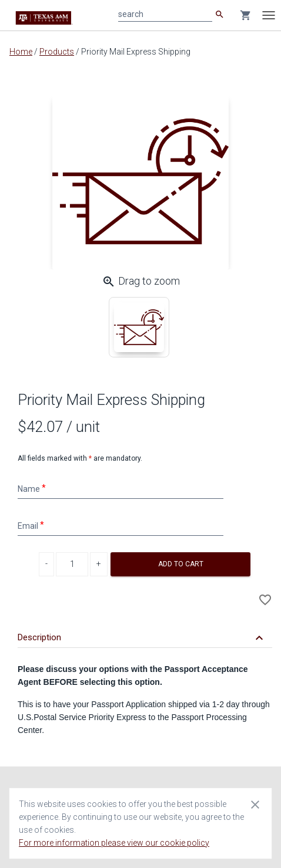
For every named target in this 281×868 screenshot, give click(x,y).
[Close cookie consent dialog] (255, 804)
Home (21, 52)
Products (57, 52)
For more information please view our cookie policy (114, 843)
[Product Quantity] (72, 564)
